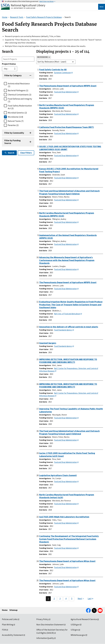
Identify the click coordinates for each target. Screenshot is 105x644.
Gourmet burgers (48, 343)
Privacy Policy (42, 619)
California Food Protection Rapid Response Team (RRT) (67, 127)
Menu (102, 7)
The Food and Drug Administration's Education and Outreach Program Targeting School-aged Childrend (69, 432)
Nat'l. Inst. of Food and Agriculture (67, 314)
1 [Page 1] (48, 599)
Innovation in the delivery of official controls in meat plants (69, 327)
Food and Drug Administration (65, 92)
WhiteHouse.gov (78, 635)
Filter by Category (13, 75)
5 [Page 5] (72, 599)
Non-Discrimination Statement (50, 625)
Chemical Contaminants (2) (20, 95)
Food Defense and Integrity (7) (20, 100)
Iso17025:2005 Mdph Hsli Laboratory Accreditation (64, 517)
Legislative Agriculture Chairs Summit (58, 475)
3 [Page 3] (60, 599)
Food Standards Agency (63, 330)
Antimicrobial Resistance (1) (19, 85)
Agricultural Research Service (84, 619)
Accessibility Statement (13, 635)
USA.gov (74, 630)
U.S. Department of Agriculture (23, 8)
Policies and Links (10, 619)
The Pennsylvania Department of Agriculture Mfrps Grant (67, 561)
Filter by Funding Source (12, 142)
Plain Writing (8, 625)
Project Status (9, 64)
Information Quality (45, 638)
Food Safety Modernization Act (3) (20, 107)
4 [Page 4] (66, 599)
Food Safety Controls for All (53, 70)
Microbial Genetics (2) (17, 113)
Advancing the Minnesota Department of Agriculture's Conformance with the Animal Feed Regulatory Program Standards (67, 260)
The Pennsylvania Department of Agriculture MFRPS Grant (68, 86)
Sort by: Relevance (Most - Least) (52, 62)
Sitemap (13, 610)
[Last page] (91, 599)
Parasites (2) (13, 125)
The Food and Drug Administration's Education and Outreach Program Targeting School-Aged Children (69, 192)
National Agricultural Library (28, 5)
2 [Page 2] (54, 599)
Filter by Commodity (14, 133)
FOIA (4, 630)
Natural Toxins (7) (16, 121)
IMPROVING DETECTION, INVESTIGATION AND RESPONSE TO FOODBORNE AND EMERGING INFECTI (68, 361)
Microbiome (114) (15, 117)
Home (5, 610)
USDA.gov (75, 625)
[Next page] (81, 599)
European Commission (62, 73)
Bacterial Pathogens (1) (18, 90)
